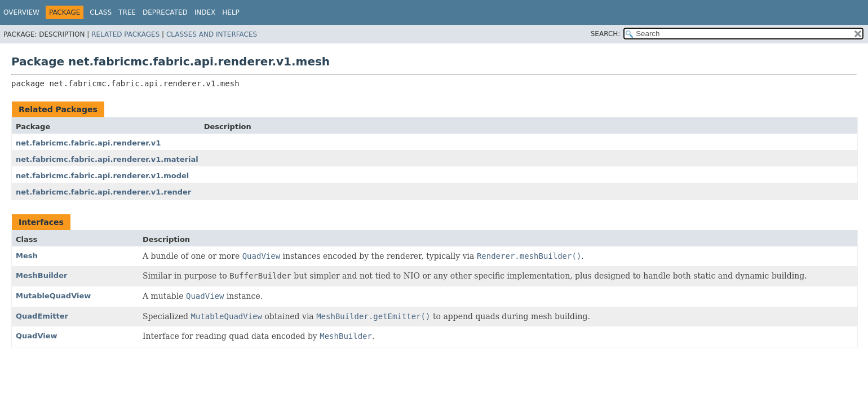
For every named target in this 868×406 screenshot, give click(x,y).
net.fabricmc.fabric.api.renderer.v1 (88, 143)
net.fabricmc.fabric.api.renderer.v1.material (107, 159)
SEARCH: (606, 34)
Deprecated (165, 12)
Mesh (27, 256)
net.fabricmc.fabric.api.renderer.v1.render (103, 192)
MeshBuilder (41, 275)
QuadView (37, 336)
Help (231, 12)
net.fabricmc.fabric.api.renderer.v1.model (102, 176)
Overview (21, 12)
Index (205, 12)
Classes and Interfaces (212, 34)
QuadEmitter (42, 316)
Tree (127, 12)
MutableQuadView (53, 296)
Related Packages (125, 34)
